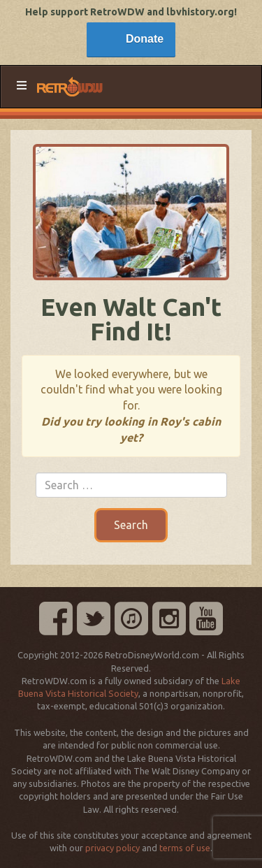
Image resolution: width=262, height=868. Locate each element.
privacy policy (112, 848)
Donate (145, 39)
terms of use (185, 848)
